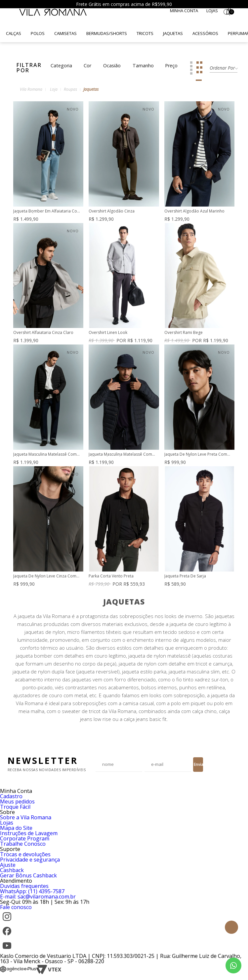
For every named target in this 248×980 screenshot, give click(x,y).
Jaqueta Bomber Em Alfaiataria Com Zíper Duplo (47, 211)
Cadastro (11, 796)
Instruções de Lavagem (29, 833)
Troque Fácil (15, 807)
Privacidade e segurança (30, 860)
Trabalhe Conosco (23, 844)
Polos (38, 33)
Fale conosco (16, 907)
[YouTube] (7, 951)
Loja (54, 89)
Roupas (70, 89)
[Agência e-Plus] (18, 972)
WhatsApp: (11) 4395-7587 (32, 891)
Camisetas (65, 33)
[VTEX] (49, 972)
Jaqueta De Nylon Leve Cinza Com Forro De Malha (45, 576)
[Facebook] (7, 936)
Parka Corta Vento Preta (111, 576)
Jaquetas (173, 33)
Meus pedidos (17, 801)
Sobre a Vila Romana (26, 817)
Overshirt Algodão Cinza (112, 211)
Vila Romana (31, 89)
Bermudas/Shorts (107, 33)
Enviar (198, 764)
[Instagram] (7, 922)
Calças (14, 33)
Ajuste (8, 865)
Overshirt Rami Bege (184, 333)
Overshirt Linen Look (108, 333)
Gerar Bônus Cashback (28, 875)
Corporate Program (25, 838)
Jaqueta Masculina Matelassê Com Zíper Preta (45, 455)
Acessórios (205, 33)
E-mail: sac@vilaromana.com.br (38, 897)
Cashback (12, 870)
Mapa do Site (16, 828)
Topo (231, 927)
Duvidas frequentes (24, 886)
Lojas (212, 11)
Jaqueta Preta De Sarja (185, 576)
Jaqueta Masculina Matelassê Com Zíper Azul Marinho (120, 455)
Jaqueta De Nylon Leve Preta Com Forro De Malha (196, 455)
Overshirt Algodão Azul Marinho (194, 211)
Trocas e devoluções (25, 854)
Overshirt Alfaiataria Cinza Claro (43, 333)
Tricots (145, 33)
